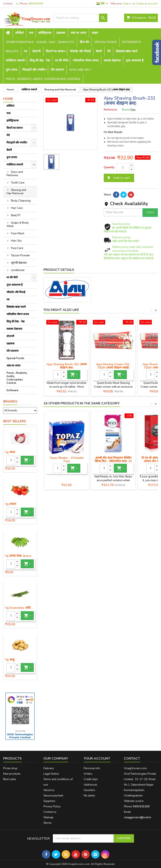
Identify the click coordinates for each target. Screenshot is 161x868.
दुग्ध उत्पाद (12, 70)
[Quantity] (11, 460)
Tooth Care (18, 183)
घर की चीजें (61, 61)
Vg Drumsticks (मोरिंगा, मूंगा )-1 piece (20, 608)
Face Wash (18, 233)
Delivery (49, 768)
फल (31, 33)
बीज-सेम (84, 42)
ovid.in (140, 801)
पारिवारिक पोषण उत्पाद (86, 61)
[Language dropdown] (103, 4)
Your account (97, 759)
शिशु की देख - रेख (40, 61)
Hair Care (17, 208)
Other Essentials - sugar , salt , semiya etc (40, 42)
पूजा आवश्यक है (135, 61)
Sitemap (48, 817)
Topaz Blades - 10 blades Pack (67, 459)
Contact (8, 4)
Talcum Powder (20, 255)
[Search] (80, 18)
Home (8, 99)
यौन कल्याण (57, 70)
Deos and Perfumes (15, 174)
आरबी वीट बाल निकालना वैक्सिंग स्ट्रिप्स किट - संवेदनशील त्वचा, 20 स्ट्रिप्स (113, 461)
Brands (10, 401)
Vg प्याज (10, 452)
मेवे (109, 51)
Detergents (131, 42)
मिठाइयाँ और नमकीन (34, 70)
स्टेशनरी (36, 51)
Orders (88, 774)
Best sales (10, 779)
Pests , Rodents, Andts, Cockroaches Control (43, 79)
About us (49, 790)
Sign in (127, 4)
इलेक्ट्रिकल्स (45, 33)
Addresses (90, 785)
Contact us (50, 812)
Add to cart (118, 178)
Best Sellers (15, 421)
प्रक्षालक (61, 33)
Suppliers (49, 801)
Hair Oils (16, 241)
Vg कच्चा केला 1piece (18, 556)
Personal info (92, 768)
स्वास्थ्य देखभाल (112, 61)
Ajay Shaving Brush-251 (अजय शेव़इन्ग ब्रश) (67, 366)
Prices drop (10, 768)
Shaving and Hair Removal (16, 192)
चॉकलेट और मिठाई (80, 51)
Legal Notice (51, 774)
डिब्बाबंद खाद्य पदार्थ (127, 51)
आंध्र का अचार (78, 33)
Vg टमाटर (11, 504)
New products (12, 774)
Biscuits (12, 51)
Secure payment (53, 796)
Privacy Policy (52, 807)
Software (12, 390)
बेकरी (99, 51)
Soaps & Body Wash (18, 224)
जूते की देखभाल (19, 263)
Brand (126, 110)
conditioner (18, 270)
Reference (110, 110)
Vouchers (89, 790)
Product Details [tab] (59, 270)
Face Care (17, 248)
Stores (47, 823)
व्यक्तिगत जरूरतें (15, 61)
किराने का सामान (55, 51)
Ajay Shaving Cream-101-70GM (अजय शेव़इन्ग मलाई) (113, 366)
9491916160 (36, 4)
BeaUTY (16, 215)
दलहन (95, 33)
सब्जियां (19, 33)
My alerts (89, 796)
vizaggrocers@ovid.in (138, 817)
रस (25, 51)
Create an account (147, 4)
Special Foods (106, 42)
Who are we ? (80, 70)
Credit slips (91, 779)
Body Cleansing (21, 201)
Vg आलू (10, 660)
